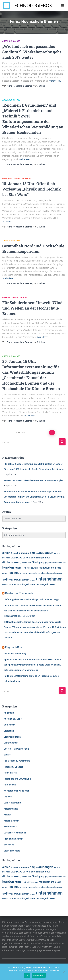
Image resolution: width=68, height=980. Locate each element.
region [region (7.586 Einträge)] (25, 573)
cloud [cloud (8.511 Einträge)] (14, 558)
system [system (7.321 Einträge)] (26, 580)
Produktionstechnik (13, 839)
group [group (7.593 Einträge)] (41, 562)
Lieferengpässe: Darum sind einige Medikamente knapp (31, 599)
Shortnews (9, 845)
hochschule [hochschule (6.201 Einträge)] (56, 563)
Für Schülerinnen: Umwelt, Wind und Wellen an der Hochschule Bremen (32, 308)
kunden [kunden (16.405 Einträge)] (8, 567)
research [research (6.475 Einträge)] (33, 573)
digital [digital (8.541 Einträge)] (47, 558)
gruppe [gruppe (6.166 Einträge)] (48, 563)
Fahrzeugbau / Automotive (17, 761)
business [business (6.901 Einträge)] (6, 558)
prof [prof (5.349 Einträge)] (20, 573)
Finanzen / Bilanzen (14, 767)
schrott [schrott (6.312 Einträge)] (40, 573)
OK (27, 975)
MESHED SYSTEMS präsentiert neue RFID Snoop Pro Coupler (33, 480)
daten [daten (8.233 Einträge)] (34, 558)
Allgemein (9, 713)
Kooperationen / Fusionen (17, 791)
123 (44, 433)
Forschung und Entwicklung (17, 179)
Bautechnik (9, 725)
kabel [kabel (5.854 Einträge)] (63, 563)
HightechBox (14, 647)
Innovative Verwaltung (15, 654)
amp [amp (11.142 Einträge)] (33, 553)
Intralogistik (10, 785)
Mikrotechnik (10, 827)
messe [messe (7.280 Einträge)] (58, 568)
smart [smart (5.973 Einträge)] (61, 573)
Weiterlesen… (55, 81)
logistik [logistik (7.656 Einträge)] (26, 568)
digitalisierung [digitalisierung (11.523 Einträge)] (12, 562)
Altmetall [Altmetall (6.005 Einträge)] (14, 553)
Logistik (8, 797)
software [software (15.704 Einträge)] (9, 579)
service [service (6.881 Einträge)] (47, 573)
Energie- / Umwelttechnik (15, 298)
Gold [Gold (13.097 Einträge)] (35, 562)
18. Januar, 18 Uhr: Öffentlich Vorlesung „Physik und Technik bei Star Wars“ (32, 189)
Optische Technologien (15, 833)
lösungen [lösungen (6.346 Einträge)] (34, 568)
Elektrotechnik (11, 743)
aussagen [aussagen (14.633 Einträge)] (46, 553)
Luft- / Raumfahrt (12, 803)
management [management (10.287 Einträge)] (46, 568)
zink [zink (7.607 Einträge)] (14, 584)
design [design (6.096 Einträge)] (40, 558)
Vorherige (21, 433)
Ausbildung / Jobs (11, 41)
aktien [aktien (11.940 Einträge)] (6, 553)
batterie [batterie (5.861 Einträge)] (57, 553)
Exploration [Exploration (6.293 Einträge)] (27, 563)
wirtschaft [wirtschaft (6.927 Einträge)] (7, 584)
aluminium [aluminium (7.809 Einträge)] (24, 553)
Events (7, 755)
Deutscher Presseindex (20, 593)
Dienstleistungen (12, 737)
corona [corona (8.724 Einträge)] (27, 558)
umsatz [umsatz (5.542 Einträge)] (33, 580)
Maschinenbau (11, 809)
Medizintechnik (11, 821)
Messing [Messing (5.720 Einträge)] (6, 573)
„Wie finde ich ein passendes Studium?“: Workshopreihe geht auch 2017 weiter (32, 52)
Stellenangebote (12, 851)
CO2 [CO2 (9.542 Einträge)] (20, 558)
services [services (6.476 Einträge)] (54, 573)
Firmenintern (10, 773)
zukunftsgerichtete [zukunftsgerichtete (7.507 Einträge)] (26, 584)
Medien (8, 815)
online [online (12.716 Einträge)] (14, 573)
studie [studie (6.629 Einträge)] (19, 580)
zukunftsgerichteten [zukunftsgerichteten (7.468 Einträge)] (45, 584)
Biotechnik (9, 731)
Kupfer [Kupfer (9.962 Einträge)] (18, 568)
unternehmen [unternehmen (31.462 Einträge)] (49, 579)
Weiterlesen (39, 975)
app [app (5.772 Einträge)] (37, 553)
